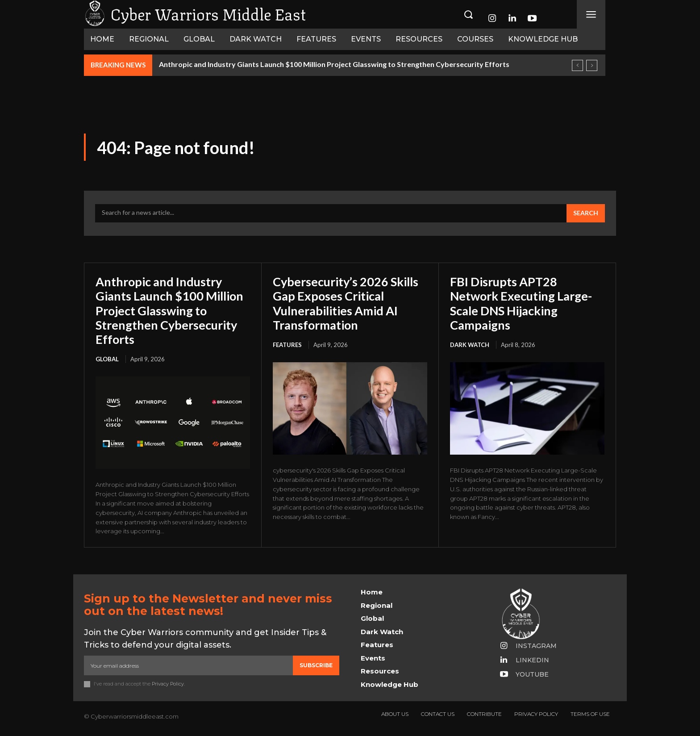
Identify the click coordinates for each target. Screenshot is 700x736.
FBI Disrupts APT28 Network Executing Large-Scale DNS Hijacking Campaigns (524, 303)
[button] (468, 14)
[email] (188, 665)
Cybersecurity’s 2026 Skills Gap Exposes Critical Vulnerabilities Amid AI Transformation (349, 303)
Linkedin (532, 660)
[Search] (586, 213)
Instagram (536, 646)
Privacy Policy (168, 684)
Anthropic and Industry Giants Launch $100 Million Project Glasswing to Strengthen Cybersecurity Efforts (334, 64)
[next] (592, 65)
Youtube (532, 674)
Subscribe (316, 665)
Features (287, 345)
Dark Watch (470, 345)
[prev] (577, 65)
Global (107, 359)
